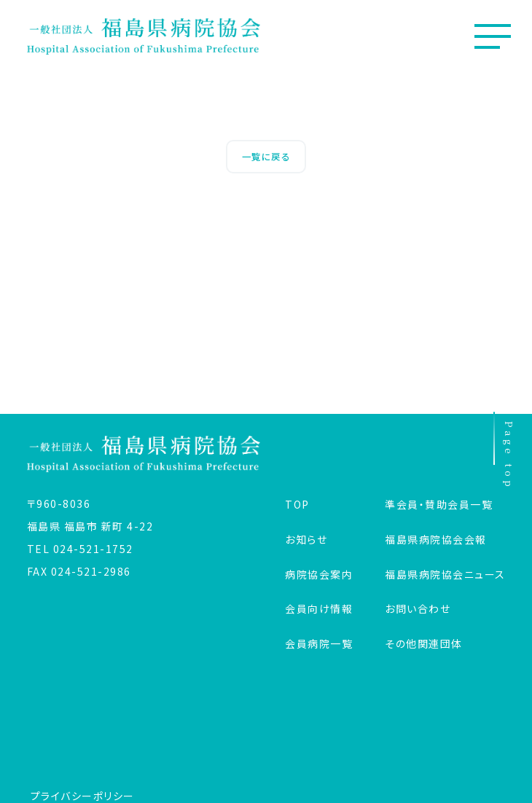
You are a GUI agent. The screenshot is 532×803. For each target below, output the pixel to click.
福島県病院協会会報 (436, 539)
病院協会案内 (319, 574)
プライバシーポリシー (83, 796)
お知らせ (306, 539)
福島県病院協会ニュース (445, 574)
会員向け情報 (319, 608)
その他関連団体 (424, 643)
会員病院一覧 (319, 643)
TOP (297, 504)
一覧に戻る (266, 157)
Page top (505, 452)
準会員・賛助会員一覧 (439, 504)
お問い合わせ (418, 608)
